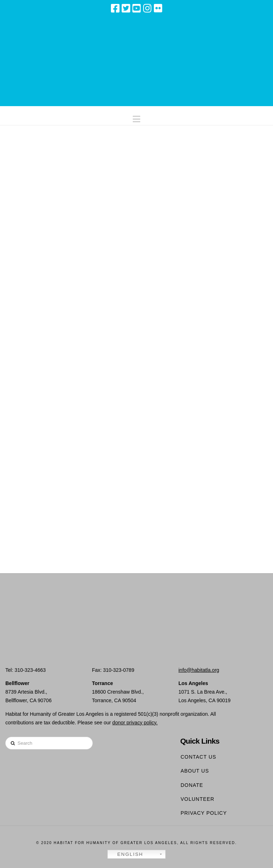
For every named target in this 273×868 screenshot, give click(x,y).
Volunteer (198, 799)
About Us (195, 771)
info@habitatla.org (199, 670)
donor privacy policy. (135, 723)
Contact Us (199, 757)
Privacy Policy (204, 813)
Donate (192, 785)
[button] (136, 117)
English (126, 854)
